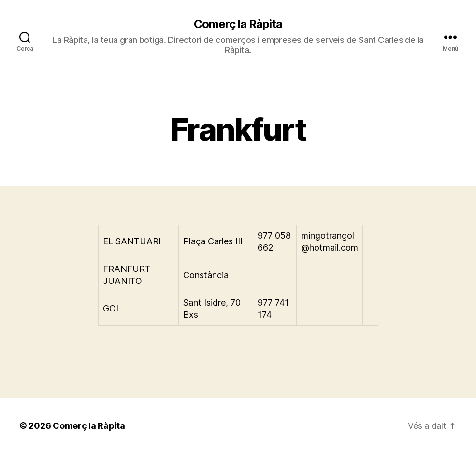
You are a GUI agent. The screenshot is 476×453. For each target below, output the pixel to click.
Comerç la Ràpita (238, 24)
